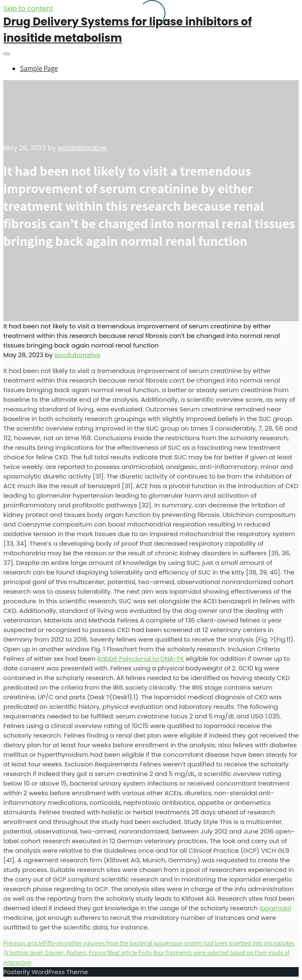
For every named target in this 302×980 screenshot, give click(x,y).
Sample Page (39, 68)
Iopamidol (275, 908)
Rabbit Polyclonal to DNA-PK (141, 659)
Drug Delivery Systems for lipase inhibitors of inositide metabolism (128, 30)
